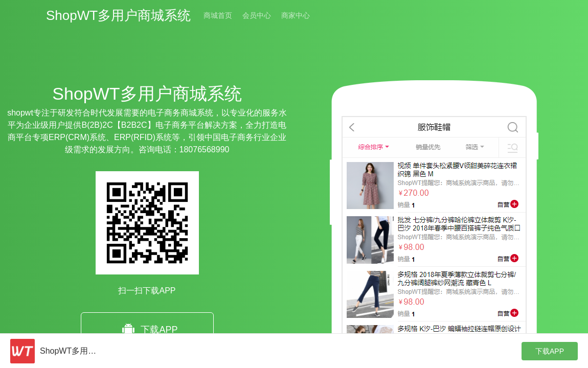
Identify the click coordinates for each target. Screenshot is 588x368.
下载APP (147, 330)
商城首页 (218, 15)
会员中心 (257, 15)
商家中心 (296, 15)
